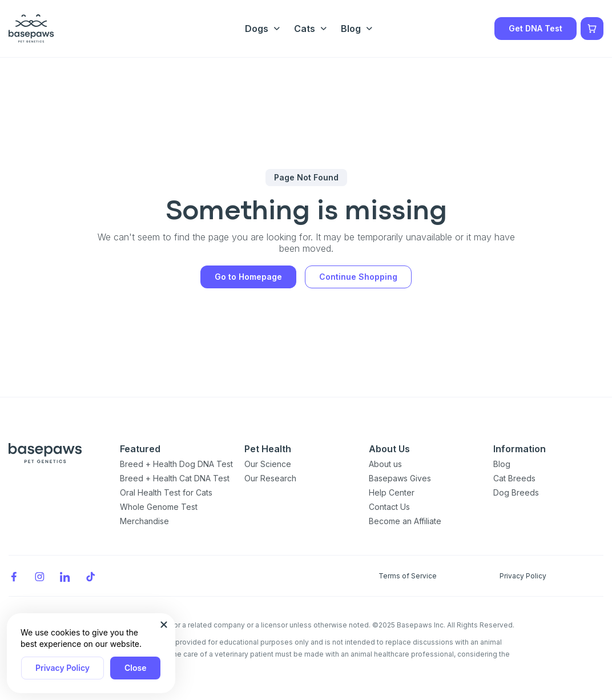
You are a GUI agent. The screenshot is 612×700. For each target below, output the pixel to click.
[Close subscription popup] (164, 625)
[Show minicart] (592, 29)
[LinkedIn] (65, 576)
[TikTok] (91, 576)
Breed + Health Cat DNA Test (175, 478)
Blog (502, 464)
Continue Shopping (358, 277)
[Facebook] (14, 576)
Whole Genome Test (159, 507)
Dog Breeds (516, 492)
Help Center (392, 492)
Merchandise (144, 521)
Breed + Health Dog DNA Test (176, 464)
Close (135, 668)
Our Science (268, 464)
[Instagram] (39, 576)
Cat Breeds (514, 478)
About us (385, 464)
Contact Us (389, 507)
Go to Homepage (248, 277)
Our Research (270, 478)
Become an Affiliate (405, 521)
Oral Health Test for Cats (166, 492)
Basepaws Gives (400, 478)
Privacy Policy (63, 668)
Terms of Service (408, 576)
